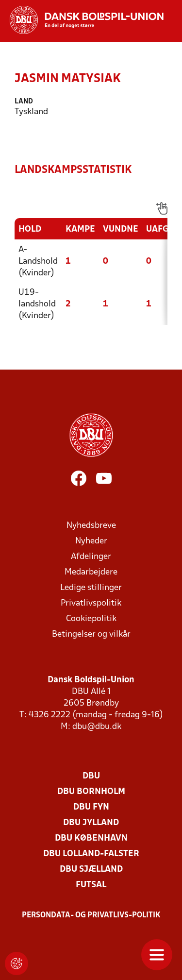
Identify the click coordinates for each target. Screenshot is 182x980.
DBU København (91, 838)
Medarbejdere (91, 572)
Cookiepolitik (91, 619)
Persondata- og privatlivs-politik (91, 915)
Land (24, 102)
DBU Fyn (91, 807)
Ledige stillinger (91, 588)
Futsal (91, 885)
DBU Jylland (91, 823)
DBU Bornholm (91, 792)
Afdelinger (91, 557)
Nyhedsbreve (91, 526)
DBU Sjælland (91, 870)
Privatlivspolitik (91, 603)
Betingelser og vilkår (91, 634)
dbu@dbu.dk (97, 727)
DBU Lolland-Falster (91, 854)
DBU (91, 776)
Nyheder (91, 541)
